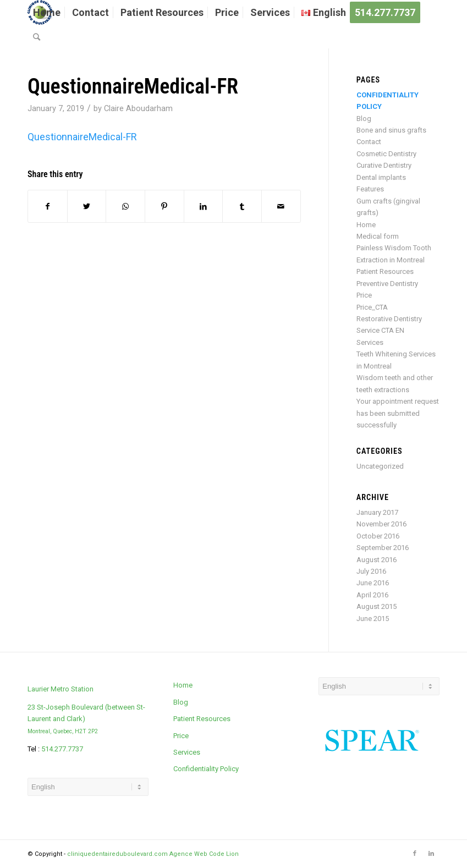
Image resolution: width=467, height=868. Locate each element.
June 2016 (373, 583)
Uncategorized (380, 466)
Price (364, 295)
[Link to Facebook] (415, 854)
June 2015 (373, 619)
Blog (364, 119)
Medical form (378, 236)
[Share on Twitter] (87, 206)
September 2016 (383, 548)
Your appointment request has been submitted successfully (398, 413)
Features (370, 189)
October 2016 (378, 536)
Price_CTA (372, 307)
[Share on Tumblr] (242, 206)
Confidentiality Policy (206, 769)
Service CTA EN (380, 330)
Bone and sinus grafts (391, 130)
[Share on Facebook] (48, 206)
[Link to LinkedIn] (431, 854)
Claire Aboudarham (138, 108)
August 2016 (377, 560)
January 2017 (377, 512)
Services (370, 342)
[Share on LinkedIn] (204, 206)
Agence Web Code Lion (204, 854)
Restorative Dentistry (389, 319)
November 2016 (381, 524)
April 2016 (372, 595)
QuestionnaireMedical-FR (133, 86)
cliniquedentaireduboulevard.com (117, 854)
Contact (369, 142)
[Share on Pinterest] (164, 206)
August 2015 (377, 606)
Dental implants (381, 177)
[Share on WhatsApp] (125, 206)
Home (366, 225)
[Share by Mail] (281, 206)
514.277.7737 (62, 749)
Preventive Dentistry (387, 284)
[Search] (37, 37)
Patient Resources (385, 271)
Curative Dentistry (384, 165)
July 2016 (371, 571)
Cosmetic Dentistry (386, 154)
